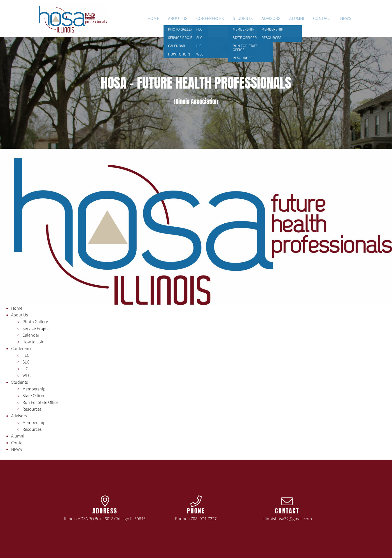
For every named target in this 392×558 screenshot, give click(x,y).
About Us (178, 18)
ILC (25, 369)
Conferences (210, 18)
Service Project (36, 328)
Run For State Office (40, 402)
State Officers (34, 396)
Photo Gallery (35, 322)
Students (243, 18)
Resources (32, 409)
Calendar (31, 335)
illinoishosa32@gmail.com (287, 519)
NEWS (346, 18)
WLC (26, 375)
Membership (34, 389)
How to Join (33, 342)
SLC (26, 362)
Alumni (297, 18)
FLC (26, 355)
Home (153, 18)
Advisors (271, 18)
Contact (322, 18)
